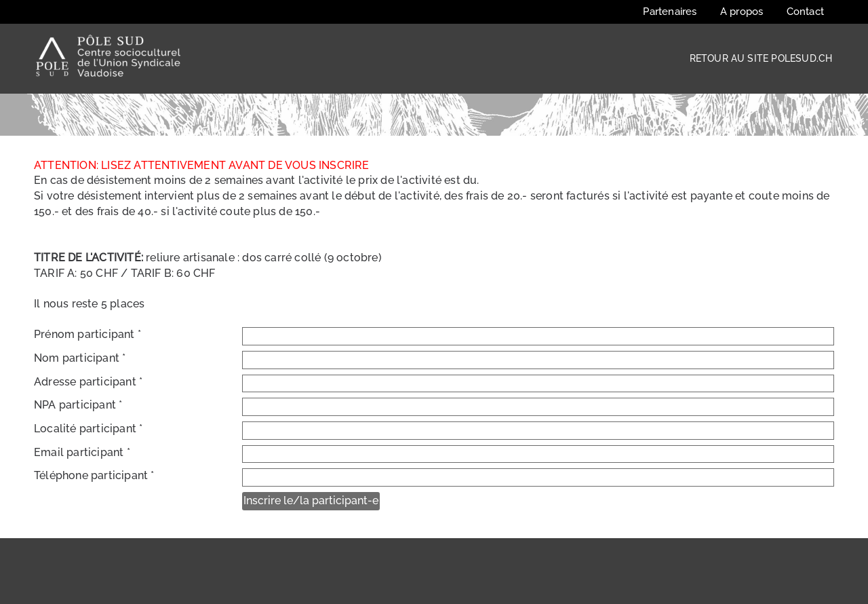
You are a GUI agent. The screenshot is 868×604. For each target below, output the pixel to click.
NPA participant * (78, 405)
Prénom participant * (87, 334)
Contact (805, 12)
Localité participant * (88, 429)
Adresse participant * (88, 382)
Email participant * (82, 452)
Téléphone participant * (94, 475)
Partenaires (670, 12)
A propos (742, 12)
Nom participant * (80, 358)
